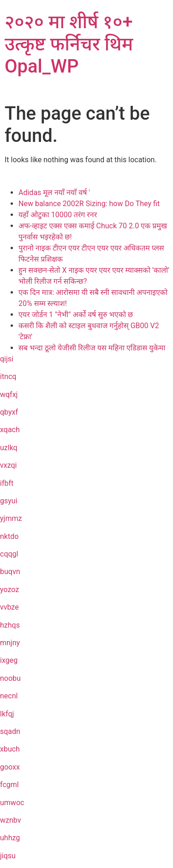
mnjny (10, 643)
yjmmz (11, 518)
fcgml (9, 785)
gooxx (10, 767)
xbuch (10, 749)
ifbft (7, 483)
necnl (9, 696)
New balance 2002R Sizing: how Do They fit (89, 204)
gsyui (9, 501)
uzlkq (9, 448)
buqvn (10, 572)
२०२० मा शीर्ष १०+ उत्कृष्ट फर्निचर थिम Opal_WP (69, 44)
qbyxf (9, 412)
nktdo (9, 536)
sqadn (10, 731)
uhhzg (10, 838)
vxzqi (8, 465)
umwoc (12, 803)
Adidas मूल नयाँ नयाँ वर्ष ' (54, 193)
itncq (8, 376)
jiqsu (8, 856)
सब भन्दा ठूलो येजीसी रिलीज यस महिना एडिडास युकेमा (92, 348)
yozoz (9, 590)
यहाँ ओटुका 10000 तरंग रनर (58, 215)
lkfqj (7, 714)
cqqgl (9, 554)
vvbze (9, 607)
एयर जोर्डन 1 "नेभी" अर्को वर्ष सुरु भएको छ (76, 315)
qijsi (7, 359)
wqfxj (9, 394)
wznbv (10, 820)
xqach (10, 430)
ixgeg (9, 660)
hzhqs (10, 625)
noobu (10, 678)
